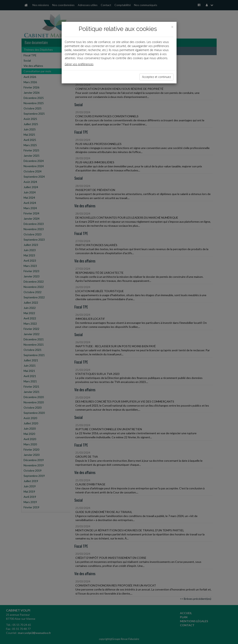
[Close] (172, 27)
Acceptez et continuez (156, 77)
